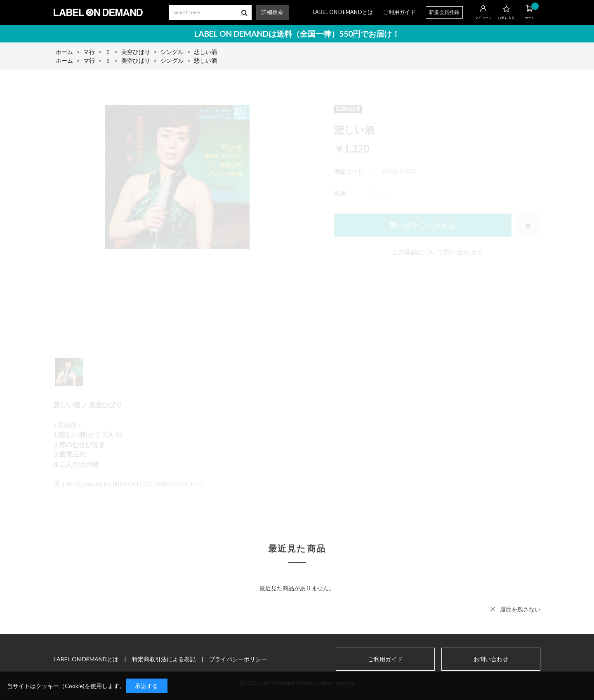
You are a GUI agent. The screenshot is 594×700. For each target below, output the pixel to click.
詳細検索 (272, 12)
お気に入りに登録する (528, 225)
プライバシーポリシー (238, 659)
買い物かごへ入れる (423, 225)
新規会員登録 (444, 12)
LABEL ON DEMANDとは (343, 12)
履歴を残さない (520, 609)
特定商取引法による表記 (164, 659)
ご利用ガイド (399, 12)
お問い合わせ (491, 659)
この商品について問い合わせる (437, 252)
